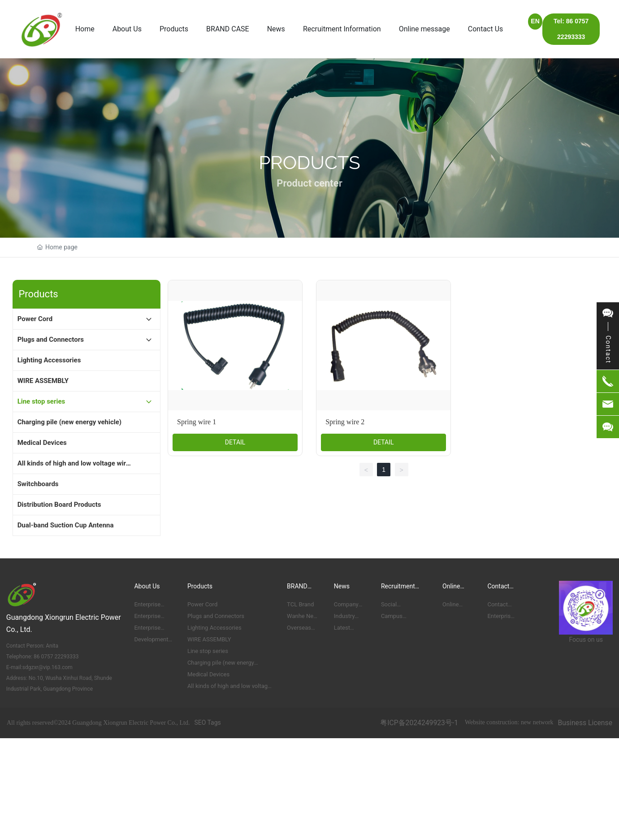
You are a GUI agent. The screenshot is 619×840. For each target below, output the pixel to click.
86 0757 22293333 (55, 657)
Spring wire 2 (345, 422)
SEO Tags (207, 722)
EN (535, 21)
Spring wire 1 (197, 422)
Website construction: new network (509, 722)
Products (309, 163)
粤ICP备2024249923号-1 (419, 723)
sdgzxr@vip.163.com (48, 667)
